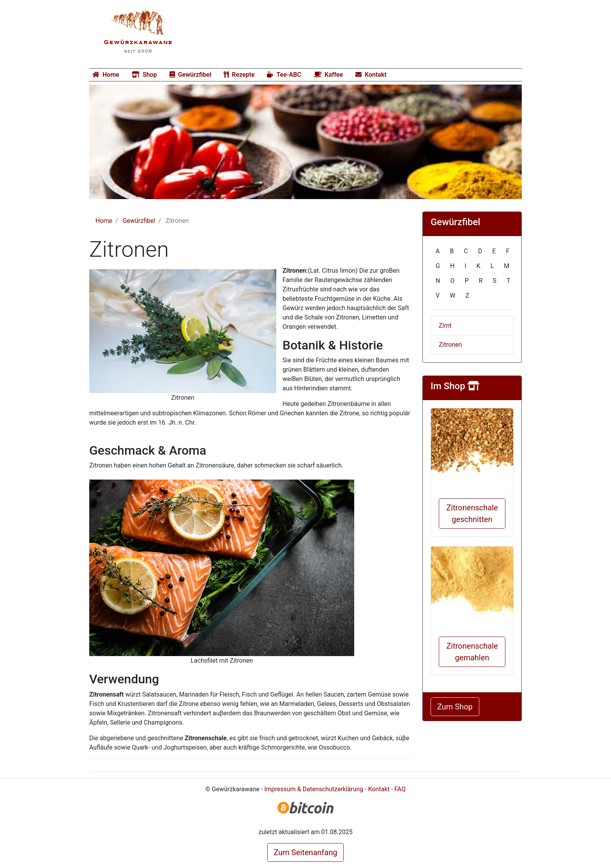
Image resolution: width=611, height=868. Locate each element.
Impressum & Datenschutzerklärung (314, 789)
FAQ (400, 789)
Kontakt (371, 75)
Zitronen (450, 345)
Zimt (445, 325)
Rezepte (239, 75)
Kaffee (328, 75)
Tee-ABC (284, 75)
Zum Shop (455, 707)
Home (106, 75)
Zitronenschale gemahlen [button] (472, 652)
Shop (144, 75)
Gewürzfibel (190, 75)
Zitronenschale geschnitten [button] (472, 513)
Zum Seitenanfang (306, 852)
